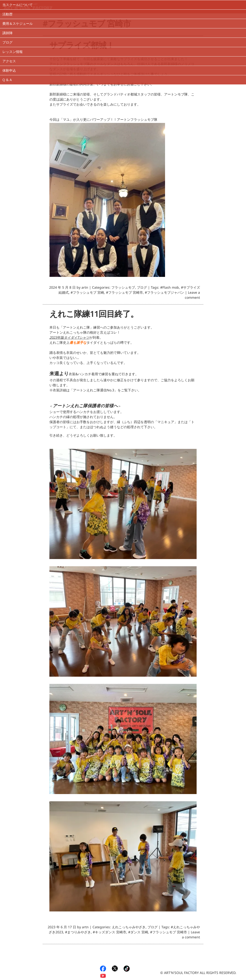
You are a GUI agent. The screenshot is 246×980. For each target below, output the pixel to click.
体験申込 (9, 70)
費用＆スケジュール (18, 23)
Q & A (7, 80)
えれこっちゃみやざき (129, 928)
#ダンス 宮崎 (138, 933)
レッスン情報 (13, 52)
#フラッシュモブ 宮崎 (87, 293)
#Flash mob (170, 288)
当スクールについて (18, 5)
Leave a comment (192, 296)
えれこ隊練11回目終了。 (94, 316)
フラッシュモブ (123, 288)
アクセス (9, 61)
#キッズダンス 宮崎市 (110, 933)
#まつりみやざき (78, 933)
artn (85, 288)
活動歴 (7, 14)
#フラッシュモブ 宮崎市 (124, 293)
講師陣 (7, 33)
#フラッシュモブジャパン (164, 293)
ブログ (7, 42)
